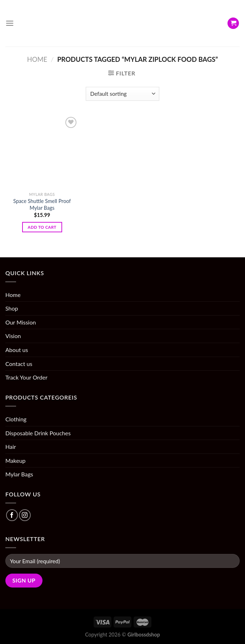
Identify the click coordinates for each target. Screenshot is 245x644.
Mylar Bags (19, 474)
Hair (11, 447)
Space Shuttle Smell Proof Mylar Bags (42, 204)
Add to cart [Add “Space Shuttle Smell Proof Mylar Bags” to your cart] (42, 227)
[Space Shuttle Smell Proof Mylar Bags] (42, 152)
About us (17, 350)
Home (37, 59)
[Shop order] (122, 94)
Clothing (16, 419)
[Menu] (10, 23)
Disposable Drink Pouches (38, 433)
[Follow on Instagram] (25, 515)
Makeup (16, 460)
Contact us (19, 364)
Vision (13, 336)
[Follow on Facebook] (12, 515)
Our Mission (21, 322)
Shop (12, 308)
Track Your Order (26, 377)
